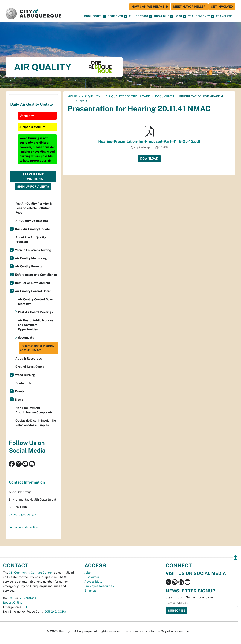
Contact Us (23, 383)
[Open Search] (235, 16)
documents (165, 96)
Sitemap (90, 591)
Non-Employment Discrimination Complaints (34, 410)
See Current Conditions (33, 177)
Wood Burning (25, 375)
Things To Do (141, 16)
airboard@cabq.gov (22, 514)
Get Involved (222, 7)
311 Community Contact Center (30, 573)
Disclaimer (92, 577)
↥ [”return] (235, 557)
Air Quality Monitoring (31, 258)
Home (72, 96)
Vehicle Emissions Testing (33, 250)
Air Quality (91, 96)
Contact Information (27, 482)
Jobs (181, 16)
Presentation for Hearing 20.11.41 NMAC (37, 348)
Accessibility (93, 582)
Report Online (13, 603)
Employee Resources (99, 586)
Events (20, 391)
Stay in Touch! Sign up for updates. (190, 597)
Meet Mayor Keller (189, 7)
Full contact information (23, 527)
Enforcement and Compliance (36, 275)
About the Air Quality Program (31, 240)
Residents (117, 16)
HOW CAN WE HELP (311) (150, 7)
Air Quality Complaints (32, 221)
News (19, 400)
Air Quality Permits (29, 266)
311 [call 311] (12, 598)
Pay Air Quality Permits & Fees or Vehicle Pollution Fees (34, 208)
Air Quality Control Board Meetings (36, 302)
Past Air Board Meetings (35, 312)
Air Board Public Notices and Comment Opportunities (36, 325)
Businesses (95, 16)
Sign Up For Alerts (33, 187)
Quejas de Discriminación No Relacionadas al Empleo (36, 423)
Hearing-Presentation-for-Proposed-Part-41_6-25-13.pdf (149, 141)
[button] (224, 16)
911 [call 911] (25, 607)
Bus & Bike (164, 16)
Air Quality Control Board (128, 96)
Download (149, 159)
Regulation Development (33, 283)
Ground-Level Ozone (30, 367)
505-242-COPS (55, 612)
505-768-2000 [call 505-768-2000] (29, 598)
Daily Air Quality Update (32, 229)
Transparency (201, 16)
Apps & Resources (29, 358)
